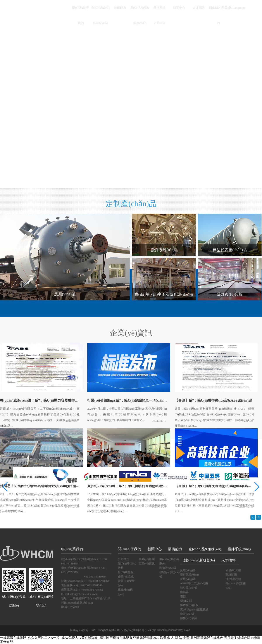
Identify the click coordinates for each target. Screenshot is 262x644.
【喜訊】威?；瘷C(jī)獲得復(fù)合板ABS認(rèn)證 (213, 400)
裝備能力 (120, 8)
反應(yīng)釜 (188, 570)
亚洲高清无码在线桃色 (207, 638)
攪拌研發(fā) (233, 579)
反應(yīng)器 (188, 579)
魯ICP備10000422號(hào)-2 (174, 630)
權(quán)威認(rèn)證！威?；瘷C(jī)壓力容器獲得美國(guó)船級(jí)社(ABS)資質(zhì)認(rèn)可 (41, 400)
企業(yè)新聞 (147, 559)
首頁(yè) (61, 8)
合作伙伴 (131, 457)
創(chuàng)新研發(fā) (199, 560)
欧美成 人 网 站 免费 (175, 638)
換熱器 (184, 592)
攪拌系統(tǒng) (239, 549)
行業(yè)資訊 (147, 563)
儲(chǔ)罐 (186, 601)
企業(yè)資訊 (131, 333)
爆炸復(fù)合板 (189, 605)
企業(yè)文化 (126, 577)
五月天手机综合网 (237, 638)
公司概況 (124, 559)
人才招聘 (199, 8)
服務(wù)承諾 (189, 618)
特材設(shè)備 (189, 588)
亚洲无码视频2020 (146, 638)
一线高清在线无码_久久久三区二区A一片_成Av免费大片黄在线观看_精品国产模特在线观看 (66, 638)
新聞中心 (179, 8)
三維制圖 (231, 575)
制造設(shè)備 (168, 568)
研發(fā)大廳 (233, 570)
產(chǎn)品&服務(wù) (205, 549)
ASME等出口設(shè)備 (194, 583)
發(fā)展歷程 (126, 572)
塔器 (183, 596)
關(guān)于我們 (129, 549)
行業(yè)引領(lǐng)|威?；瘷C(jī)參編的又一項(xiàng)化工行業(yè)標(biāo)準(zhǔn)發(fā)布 (128, 400)
